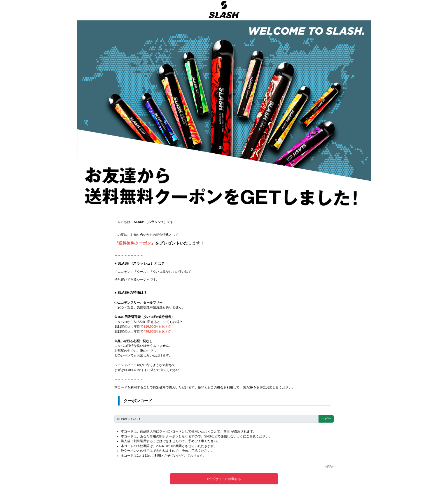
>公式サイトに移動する (224, 479)
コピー (326, 419)
